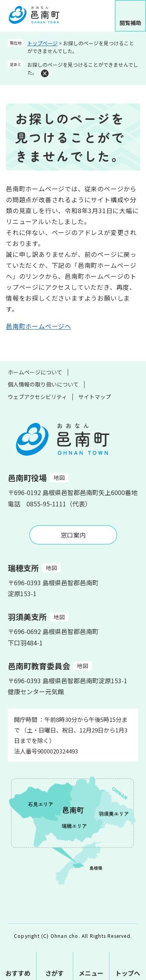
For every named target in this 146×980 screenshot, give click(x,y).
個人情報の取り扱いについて (43, 384)
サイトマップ (95, 397)
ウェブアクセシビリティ (37, 397)
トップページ (42, 43)
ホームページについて (35, 372)
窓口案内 (73, 535)
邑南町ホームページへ (39, 326)
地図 (59, 478)
